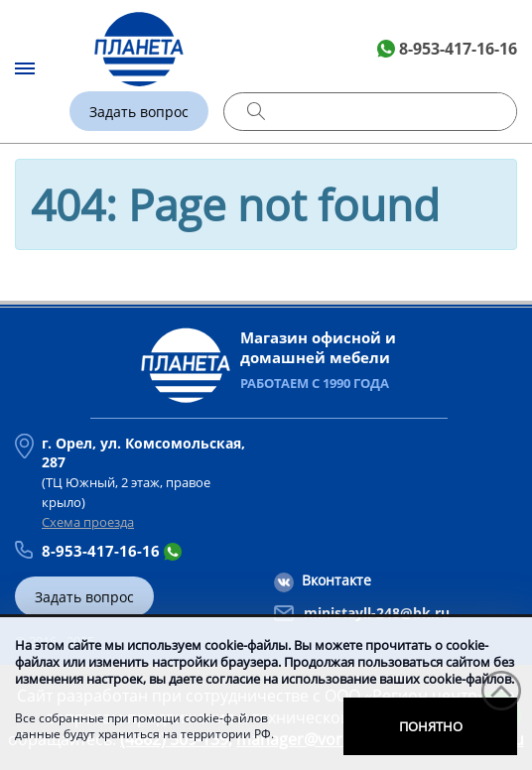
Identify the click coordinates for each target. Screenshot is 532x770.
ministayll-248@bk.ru (377, 613)
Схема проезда (88, 522)
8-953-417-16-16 (458, 49)
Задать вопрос (139, 112)
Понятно (431, 726)
